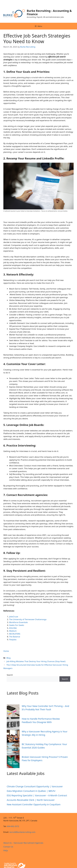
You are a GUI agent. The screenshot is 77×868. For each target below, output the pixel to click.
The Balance (15, 637)
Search (10, 675)
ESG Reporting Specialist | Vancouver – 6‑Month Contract (37, 795)
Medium (13, 631)
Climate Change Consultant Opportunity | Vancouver (35, 786)
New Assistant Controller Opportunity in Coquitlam (34, 804)
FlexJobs (13, 640)
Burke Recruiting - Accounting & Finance (49, 12)
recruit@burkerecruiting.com (22, 832)
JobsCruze (14, 617)
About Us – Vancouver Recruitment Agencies (23, 843)
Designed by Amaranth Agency (4, 857)
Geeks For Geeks (17, 625)
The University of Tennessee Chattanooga (28, 619)
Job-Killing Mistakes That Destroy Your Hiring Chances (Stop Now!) (36, 661)
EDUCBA (13, 628)
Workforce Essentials (18, 622)
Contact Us (8, 847)
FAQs (6, 850)
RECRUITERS (15, 634)
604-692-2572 (13, 826)
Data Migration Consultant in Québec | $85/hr (31, 791)
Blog (8, 658)
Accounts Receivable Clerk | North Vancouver (31, 800)
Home (6, 651)
